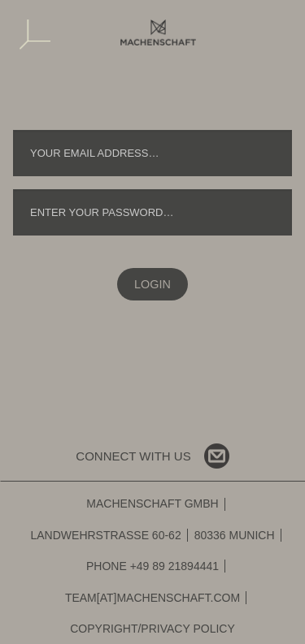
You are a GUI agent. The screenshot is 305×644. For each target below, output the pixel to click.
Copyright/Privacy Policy (152, 629)
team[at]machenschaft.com (152, 598)
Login (152, 284)
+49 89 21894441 (174, 566)
